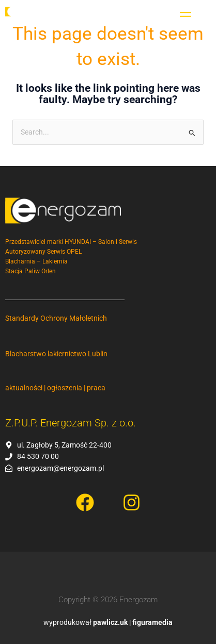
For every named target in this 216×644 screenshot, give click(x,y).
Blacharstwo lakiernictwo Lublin (56, 354)
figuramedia (152, 622)
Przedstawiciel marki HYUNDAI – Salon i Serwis (73, 242)
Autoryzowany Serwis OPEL (43, 252)
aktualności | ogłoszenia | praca (55, 388)
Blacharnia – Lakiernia (36, 261)
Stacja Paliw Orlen (30, 271)
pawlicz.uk (110, 622)
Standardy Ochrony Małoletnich (56, 318)
